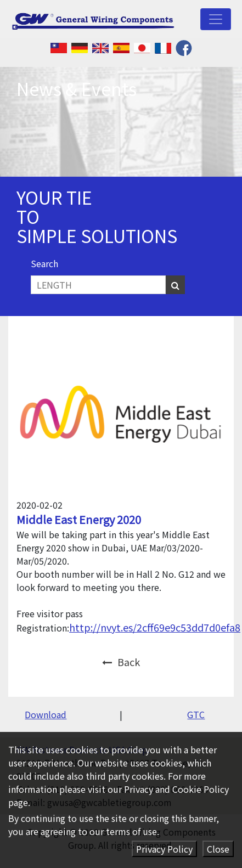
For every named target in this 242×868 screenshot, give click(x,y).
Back (121, 662)
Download (46, 714)
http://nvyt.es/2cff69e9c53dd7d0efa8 (155, 627)
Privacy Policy (164, 849)
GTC (196, 714)
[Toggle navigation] (216, 19)
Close (218, 849)
